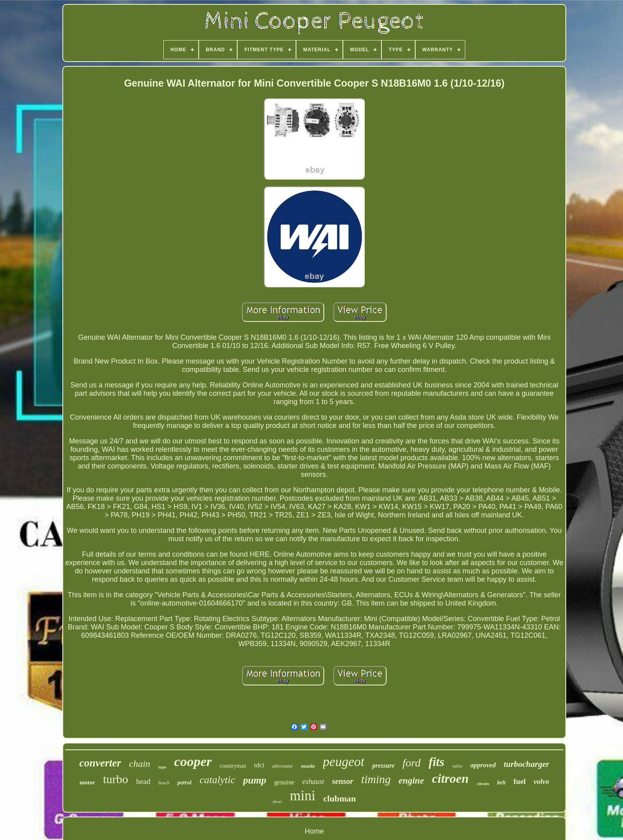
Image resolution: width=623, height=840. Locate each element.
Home (314, 831)
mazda (308, 766)
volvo (541, 782)
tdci (259, 765)
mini (303, 796)
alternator (283, 766)
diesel (277, 802)
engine (411, 781)
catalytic (217, 780)
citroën (483, 784)
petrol (184, 782)
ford (412, 763)
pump (255, 780)
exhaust (313, 782)
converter (100, 763)
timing (376, 779)
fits (437, 762)
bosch (164, 783)
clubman (340, 798)
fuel (519, 781)
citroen (450, 778)
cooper (193, 762)
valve (457, 766)
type (162, 767)
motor (87, 782)
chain (140, 764)
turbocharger (526, 764)
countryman (233, 766)
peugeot (344, 762)
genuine (284, 782)
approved (483, 765)
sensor (343, 781)
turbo (115, 779)
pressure (383, 765)
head (143, 781)
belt (501, 783)
